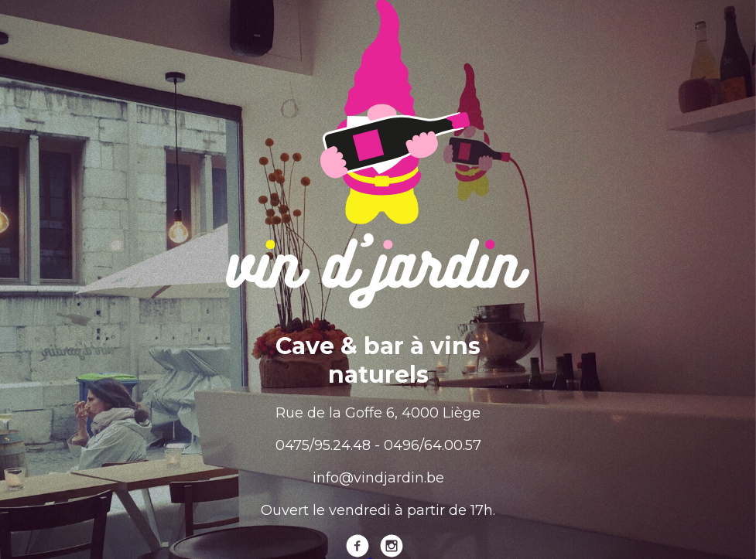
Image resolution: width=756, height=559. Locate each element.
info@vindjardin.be (378, 478)
